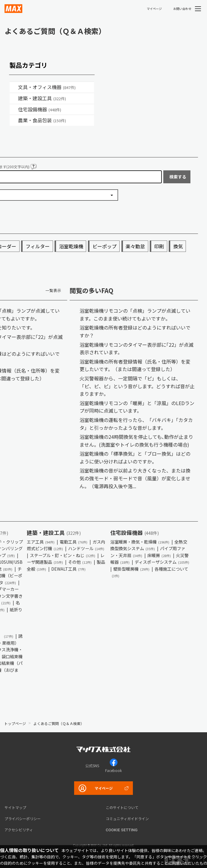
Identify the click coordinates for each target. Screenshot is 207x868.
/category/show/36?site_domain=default (14, 110)
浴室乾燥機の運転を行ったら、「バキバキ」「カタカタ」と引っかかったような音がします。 (136, 424)
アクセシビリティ (19, 830)
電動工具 (74, 542)
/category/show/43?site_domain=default (14, 120)
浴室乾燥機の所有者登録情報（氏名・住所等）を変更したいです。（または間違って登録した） (135, 365)
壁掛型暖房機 (131, 569)
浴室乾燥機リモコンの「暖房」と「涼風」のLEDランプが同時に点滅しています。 (137, 407)
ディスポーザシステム (162, 562)
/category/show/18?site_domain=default (14, 98)
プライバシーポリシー (23, 818)
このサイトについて (122, 807)
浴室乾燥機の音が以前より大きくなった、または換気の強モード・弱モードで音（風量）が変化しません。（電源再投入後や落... (135, 478)
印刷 (159, 246)
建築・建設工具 (42, 98)
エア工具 (41, 542)
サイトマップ (15, 807)
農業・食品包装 (42, 120)
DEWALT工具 (68, 569)
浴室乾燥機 (71, 246)
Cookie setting (122, 830)
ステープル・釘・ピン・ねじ (63, 555)
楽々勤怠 (135, 246)
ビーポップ (105, 246)
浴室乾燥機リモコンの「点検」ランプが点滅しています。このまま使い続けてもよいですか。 (135, 315)
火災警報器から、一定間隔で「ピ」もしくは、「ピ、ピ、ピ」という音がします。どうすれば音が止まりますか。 (137, 386)
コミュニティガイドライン (127, 818)
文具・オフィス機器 (47, 87)
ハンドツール (86, 548)
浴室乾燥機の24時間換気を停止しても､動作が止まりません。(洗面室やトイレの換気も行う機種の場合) (136, 441)
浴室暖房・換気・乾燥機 (140, 542)
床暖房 (159, 555)
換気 (178, 246)
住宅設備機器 (40, 109)
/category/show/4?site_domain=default (14, 87)
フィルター (38, 246)
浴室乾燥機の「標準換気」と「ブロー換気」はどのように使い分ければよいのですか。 (135, 457)
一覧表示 (53, 290)
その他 (80, 562)
